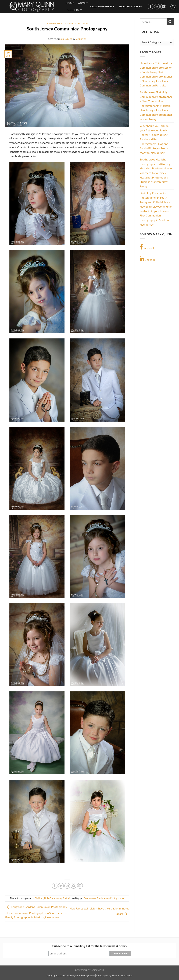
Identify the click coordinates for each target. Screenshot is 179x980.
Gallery (75, 10)
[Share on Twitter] (61, 886)
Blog (71, 23)
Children (51, 24)
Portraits (67, 898)
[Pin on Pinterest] (74, 886)
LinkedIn (147, 259)
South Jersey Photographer (110, 898)
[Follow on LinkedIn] (163, 7)
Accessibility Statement (89, 970)
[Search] (173, 7)
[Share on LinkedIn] (80, 886)
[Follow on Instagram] (157, 7)
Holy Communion (53, 898)
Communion (90, 898)
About (83, 3)
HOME (70, 3)
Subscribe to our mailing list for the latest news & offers (90, 946)
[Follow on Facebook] (151, 7)
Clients (73, 29)
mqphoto (81, 39)
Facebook (147, 247)
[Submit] (170, 22)
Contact (74, 16)
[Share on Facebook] (55, 886)
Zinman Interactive (122, 975)
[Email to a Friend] (67, 886)
